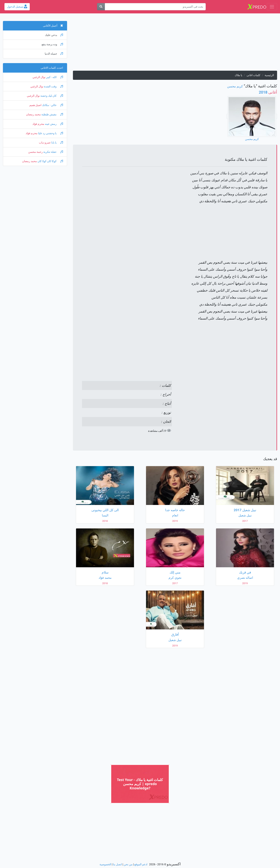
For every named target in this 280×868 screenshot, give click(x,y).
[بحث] (101, 7)
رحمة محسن (35, 152)
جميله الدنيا (54, 54)
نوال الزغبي (39, 77)
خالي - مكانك (52, 105)
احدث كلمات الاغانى (52, 68)
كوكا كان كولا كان (50, 161)
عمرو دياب (45, 143)
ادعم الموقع (141, 864)
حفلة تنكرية (53, 152)
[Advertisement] (175, 43)
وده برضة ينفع (52, 44)
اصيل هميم (35, 105)
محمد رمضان (33, 114)
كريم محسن (235, 86)
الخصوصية (105, 864)
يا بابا (57, 143)
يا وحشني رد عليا (50, 133)
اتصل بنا (117, 864)
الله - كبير (54, 77)
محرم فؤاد (38, 124)
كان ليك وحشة (51, 96)
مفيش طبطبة (52, 114)
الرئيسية (269, 75)
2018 (268, 92)
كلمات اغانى (253, 75)
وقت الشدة (53, 86)
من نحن (128, 864)
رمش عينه (54, 124)
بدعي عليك (54, 35)
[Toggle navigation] (272, 7)
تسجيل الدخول (17, 7)
